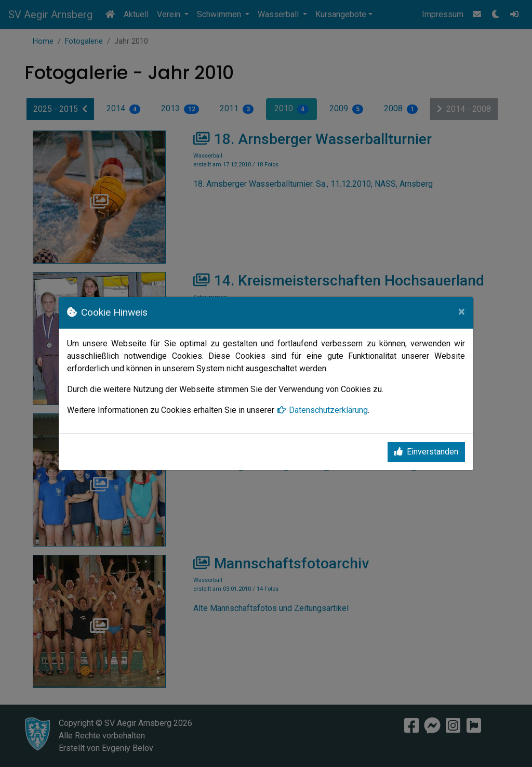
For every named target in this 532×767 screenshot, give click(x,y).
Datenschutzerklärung (322, 410)
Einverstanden (426, 452)
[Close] (462, 311)
